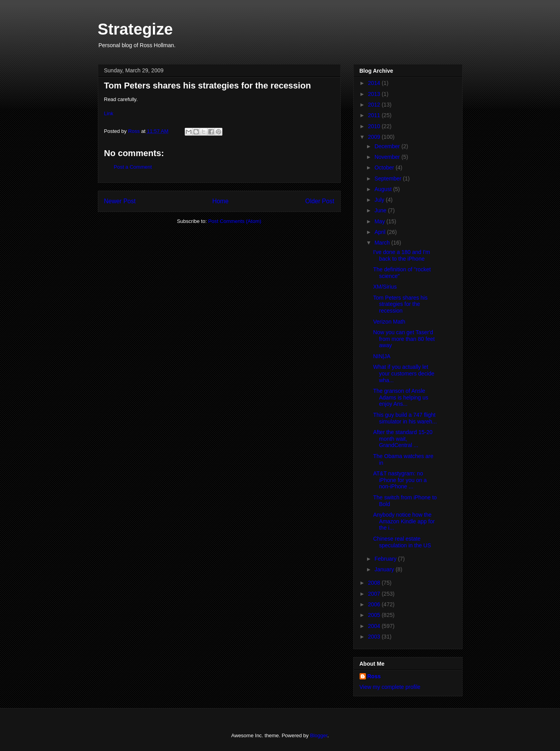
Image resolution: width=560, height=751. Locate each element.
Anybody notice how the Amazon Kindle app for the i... (404, 521)
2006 (375, 604)
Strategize (135, 29)
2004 (375, 626)
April (381, 232)
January (385, 569)
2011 (375, 115)
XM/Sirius (385, 287)
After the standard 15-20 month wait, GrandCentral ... (403, 439)
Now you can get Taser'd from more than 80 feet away (404, 339)
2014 (375, 83)
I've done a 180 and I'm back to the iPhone (401, 255)
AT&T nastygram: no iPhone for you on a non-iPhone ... (400, 480)
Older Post (320, 201)
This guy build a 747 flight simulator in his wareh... (405, 418)
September (389, 179)
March (383, 243)
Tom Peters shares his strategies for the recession (400, 304)
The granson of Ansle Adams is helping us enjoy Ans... (400, 398)
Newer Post (120, 201)
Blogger (319, 735)
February (386, 559)
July (380, 200)
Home (220, 201)
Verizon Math (389, 322)
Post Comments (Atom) (235, 221)
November (388, 157)
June (381, 210)
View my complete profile (390, 687)
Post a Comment (133, 167)
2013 (375, 94)
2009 (375, 137)
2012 (375, 105)
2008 (375, 583)
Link (109, 113)
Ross (374, 676)
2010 (375, 126)
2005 (375, 615)
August (384, 189)
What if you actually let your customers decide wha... (404, 374)
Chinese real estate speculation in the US (402, 542)
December (388, 146)
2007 (375, 594)
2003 (375, 637)
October (385, 168)
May (380, 221)
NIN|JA (382, 356)
